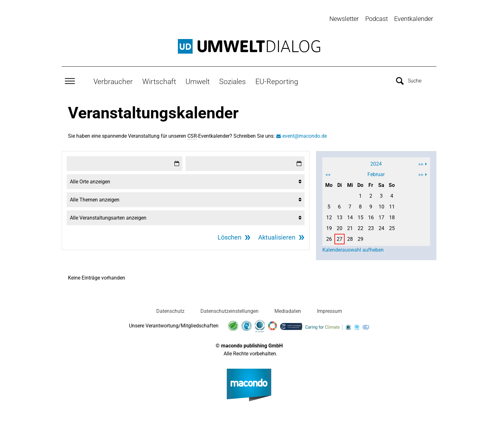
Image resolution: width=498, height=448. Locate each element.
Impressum (330, 311)
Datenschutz (170, 311)
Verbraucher (113, 82)
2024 (376, 164)
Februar (376, 174)
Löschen (229, 237)
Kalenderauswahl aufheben (353, 250)
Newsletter (344, 19)
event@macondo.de (305, 136)
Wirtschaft (159, 82)
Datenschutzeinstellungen (229, 311)
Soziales (232, 82)
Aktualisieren (277, 237)
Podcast (377, 19)
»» (421, 164)
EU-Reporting (277, 82)
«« (328, 174)
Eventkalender (414, 19)
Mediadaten (288, 311)
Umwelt (198, 82)
